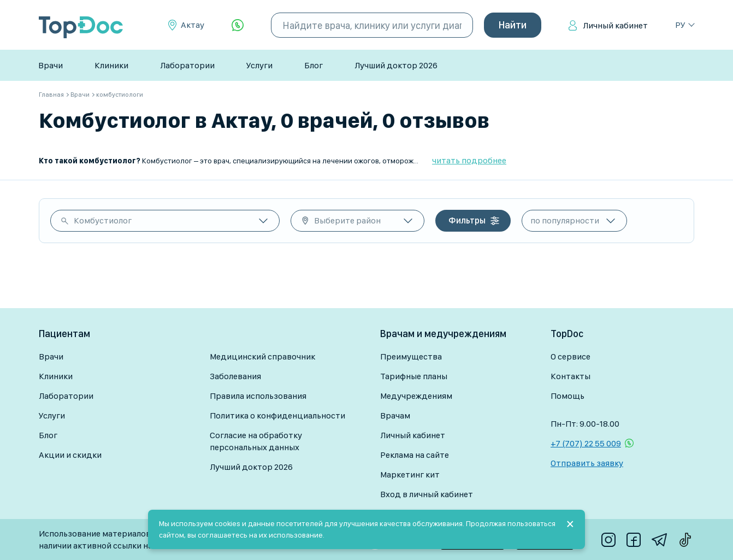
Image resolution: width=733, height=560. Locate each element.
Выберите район (347, 220)
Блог (314, 65)
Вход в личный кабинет (427, 494)
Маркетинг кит (410, 474)
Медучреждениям (416, 396)
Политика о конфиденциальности (277, 415)
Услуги (259, 65)
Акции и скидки (70, 455)
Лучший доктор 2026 (396, 65)
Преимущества (411, 356)
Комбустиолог (103, 220)
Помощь (568, 396)
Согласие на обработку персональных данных (256, 441)
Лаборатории (187, 65)
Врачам (395, 415)
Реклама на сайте (415, 455)
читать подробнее (469, 160)
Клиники (111, 65)
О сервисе (571, 356)
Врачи (51, 65)
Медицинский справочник (262, 356)
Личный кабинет (615, 25)
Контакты (571, 376)
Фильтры (467, 220)
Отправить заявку (587, 463)
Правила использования (258, 396)
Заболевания (235, 376)
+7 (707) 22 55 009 (586, 443)
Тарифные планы (414, 376)
